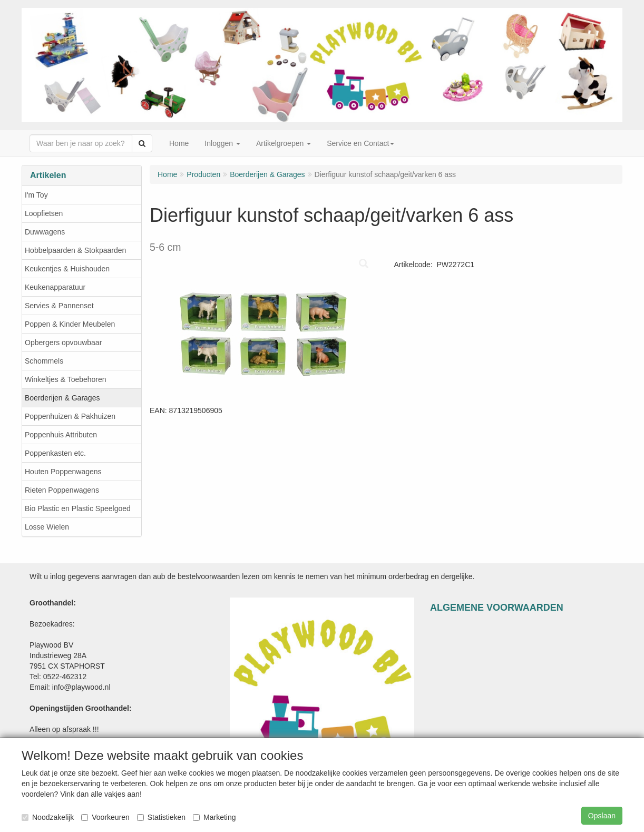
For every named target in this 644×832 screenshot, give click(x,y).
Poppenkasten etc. (55, 453)
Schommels (44, 361)
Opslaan (602, 816)
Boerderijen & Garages (62, 398)
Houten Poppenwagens (63, 472)
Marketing (214, 817)
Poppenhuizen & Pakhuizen (70, 416)
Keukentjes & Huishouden (67, 269)
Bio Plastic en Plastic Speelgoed (78, 508)
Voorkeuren (105, 817)
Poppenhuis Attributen (61, 435)
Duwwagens (45, 232)
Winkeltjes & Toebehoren (66, 379)
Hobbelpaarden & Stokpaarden (75, 250)
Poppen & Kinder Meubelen (70, 324)
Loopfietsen (44, 213)
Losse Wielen (47, 527)
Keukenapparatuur (55, 287)
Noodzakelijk (48, 817)
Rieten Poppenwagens (62, 490)
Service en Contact (360, 143)
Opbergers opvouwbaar (63, 342)
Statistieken (161, 817)
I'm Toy (36, 195)
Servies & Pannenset (59, 306)
